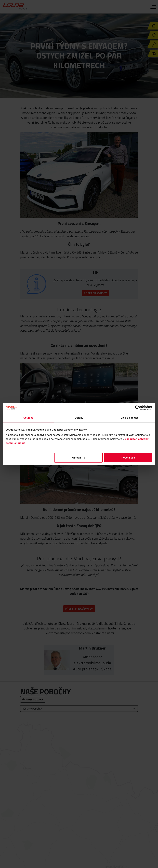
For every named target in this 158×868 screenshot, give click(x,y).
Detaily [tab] (79, 417)
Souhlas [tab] (28, 417)
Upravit (79, 458)
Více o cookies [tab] (130, 417)
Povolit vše (128, 458)
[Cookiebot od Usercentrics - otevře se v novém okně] (138, 408)
